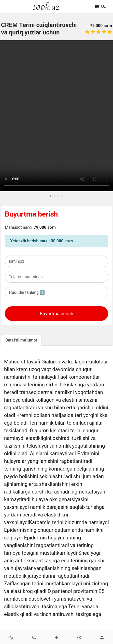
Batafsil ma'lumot (21, 340)
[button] (50, 196)
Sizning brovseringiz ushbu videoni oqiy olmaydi (56, 116)
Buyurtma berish (31, 214)
